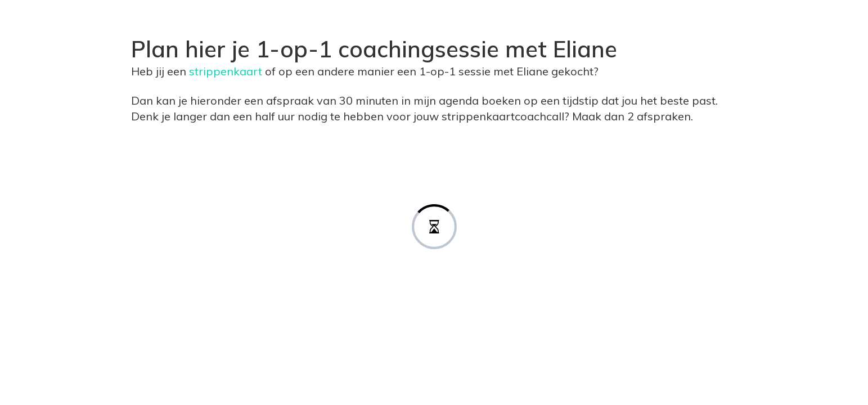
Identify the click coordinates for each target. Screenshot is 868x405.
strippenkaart (227, 71)
